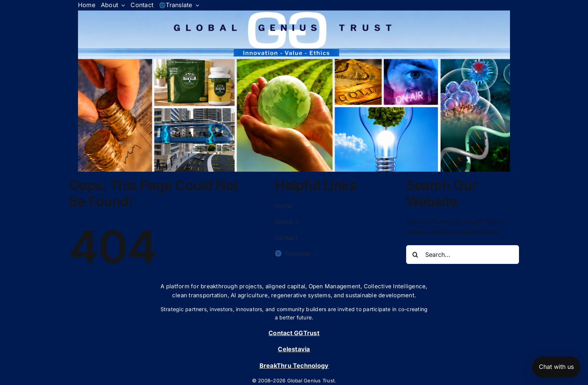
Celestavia (294, 349)
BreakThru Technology (294, 366)
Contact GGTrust (294, 333)
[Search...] (463, 255)
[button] (294, 91)
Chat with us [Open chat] (556, 367)
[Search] (415, 255)
